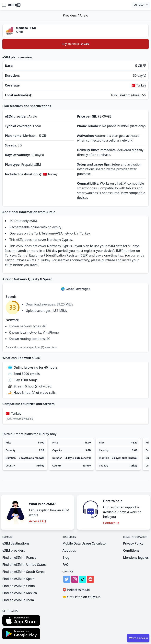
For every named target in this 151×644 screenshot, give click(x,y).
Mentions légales (136, 558)
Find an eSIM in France (19, 558)
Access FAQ (38, 521)
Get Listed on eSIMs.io (82, 597)
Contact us (111, 523)
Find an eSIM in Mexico (20, 593)
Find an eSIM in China (19, 586)
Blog (66, 558)
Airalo (84, 15)
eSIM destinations (16, 543)
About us (69, 550)
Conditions (131, 550)
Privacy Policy (133, 543)
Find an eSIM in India (18, 600)
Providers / (71, 15)
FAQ (66, 565)
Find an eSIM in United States (24, 565)
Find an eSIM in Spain (18, 579)
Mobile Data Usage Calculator (85, 543)
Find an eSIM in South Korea (23, 572)
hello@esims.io (77, 590)
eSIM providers (14, 550)
